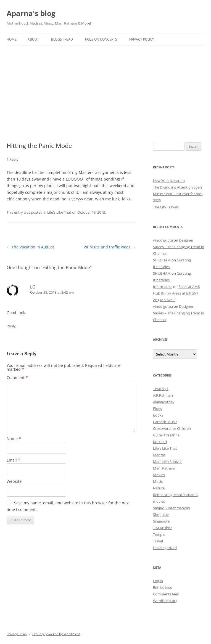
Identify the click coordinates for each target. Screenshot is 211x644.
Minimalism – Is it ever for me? (178, 194)
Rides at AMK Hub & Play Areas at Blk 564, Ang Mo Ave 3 (176, 293)
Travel (158, 541)
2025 (157, 200)
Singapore (161, 521)
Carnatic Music (165, 422)
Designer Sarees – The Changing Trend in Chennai (179, 247)
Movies (159, 475)
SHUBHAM (162, 260)
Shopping (161, 515)
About (33, 39)
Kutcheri (160, 442)
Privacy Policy (142, 39)
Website (14, 481)
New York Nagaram (169, 181)
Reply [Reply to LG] (11, 326)
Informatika (163, 287)
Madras (159, 455)
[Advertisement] (106, 87)
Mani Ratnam (164, 468)
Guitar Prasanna (166, 435)
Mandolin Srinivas (168, 462)
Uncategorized (165, 548)
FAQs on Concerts (101, 39)
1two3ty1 (161, 389)
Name (14, 438)
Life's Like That (59, 212)
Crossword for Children (172, 428)
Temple (159, 534)
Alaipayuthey (164, 402)
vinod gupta (163, 240)
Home (12, 39)
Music (158, 481)
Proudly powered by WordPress (56, 634)
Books (158, 415)
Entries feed (163, 587)
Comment (17, 377)
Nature (159, 488)
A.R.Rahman (163, 395)
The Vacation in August (30, 247)
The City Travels (166, 207)
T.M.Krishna (163, 528)
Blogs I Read (62, 39)
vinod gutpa (163, 306)
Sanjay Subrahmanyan (172, 508)
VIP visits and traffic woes (110, 247)
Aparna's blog (31, 13)
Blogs (157, 409)
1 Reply (13, 159)
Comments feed (166, 594)
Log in (158, 581)
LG (33, 287)
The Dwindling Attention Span (177, 187)
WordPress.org (165, 601)
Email (13, 460)
